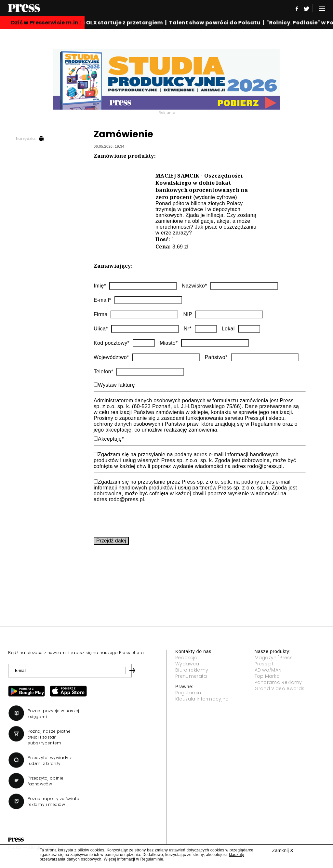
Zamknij (283, 850)
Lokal (228, 329)
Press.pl (264, 664)
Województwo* (111, 357)
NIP (188, 314)
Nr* (188, 329)
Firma (100, 314)
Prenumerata (191, 676)
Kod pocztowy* (112, 343)
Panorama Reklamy (278, 682)
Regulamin (188, 693)
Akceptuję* (111, 439)
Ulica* (101, 329)
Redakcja (186, 658)
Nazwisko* (194, 286)
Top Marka (267, 676)
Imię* (100, 286)
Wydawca (187, 664)
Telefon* (103, 372)
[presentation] (143, 518)
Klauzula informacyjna (202, 699)
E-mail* (102, 300)
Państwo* (216, 357)
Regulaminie (152, 859)
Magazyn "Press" (275, 658)
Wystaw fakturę (116, 385)
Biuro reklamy (192, 670)
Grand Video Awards (280, 688)
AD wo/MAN (268, 670)
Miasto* (169, 343)
